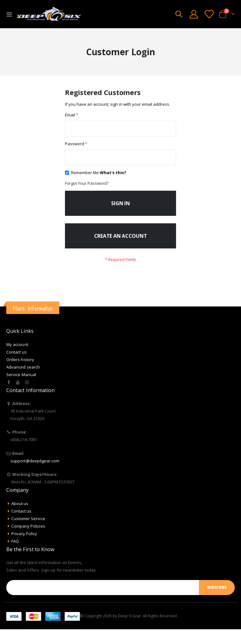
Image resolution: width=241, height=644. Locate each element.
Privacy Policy (24, 548)
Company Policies (28, 541)
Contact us (16, 367)
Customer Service (28, 533)
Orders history (20, 374)
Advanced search (23, 382)
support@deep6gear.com (35, 476)
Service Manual (21, 389)
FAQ (15, 556)
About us (20, 518)
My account (17, 359)
